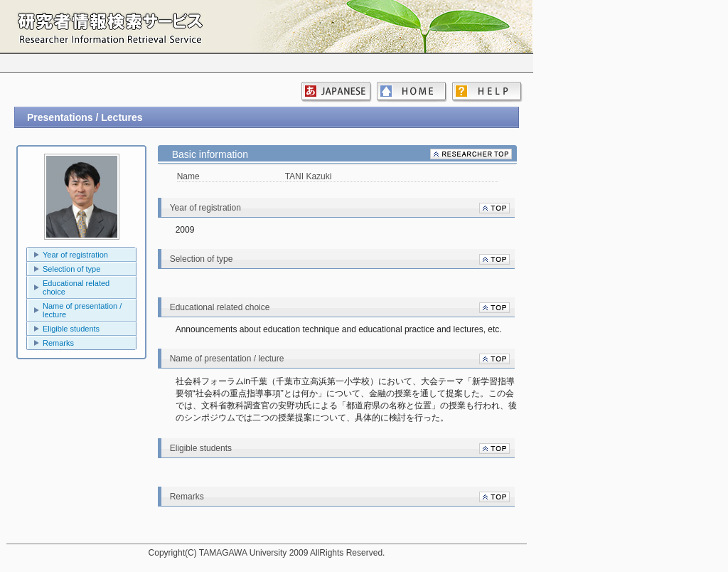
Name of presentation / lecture (82, 310)
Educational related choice (76, 287)
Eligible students (71, 329)
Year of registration (75, 255)
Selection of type (71, 269)
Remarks (58, 343)
